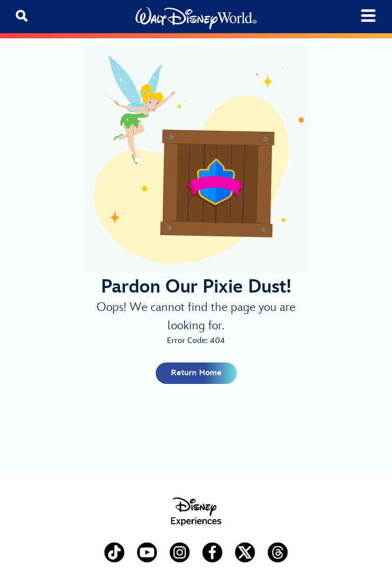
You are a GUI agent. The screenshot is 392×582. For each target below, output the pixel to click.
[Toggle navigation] (368, 16)
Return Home (196, 373)
